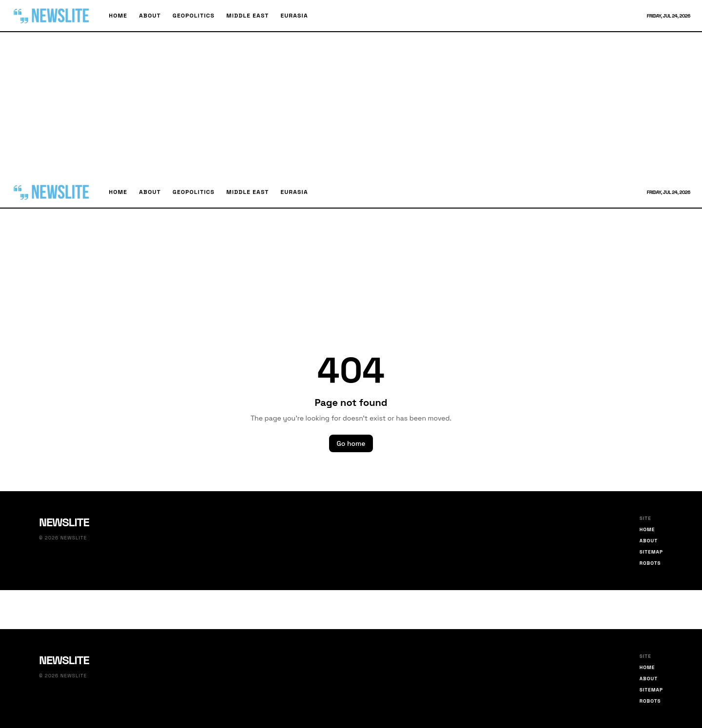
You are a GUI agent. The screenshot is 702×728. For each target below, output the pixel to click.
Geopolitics (194, 16)
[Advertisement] (351, 104)
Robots (650, 563)
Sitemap (651, 552)
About (150, 16)
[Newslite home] (52, 16)
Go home (351, 443)
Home (118, 16)
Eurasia (294, 16)
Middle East (247, 16)
